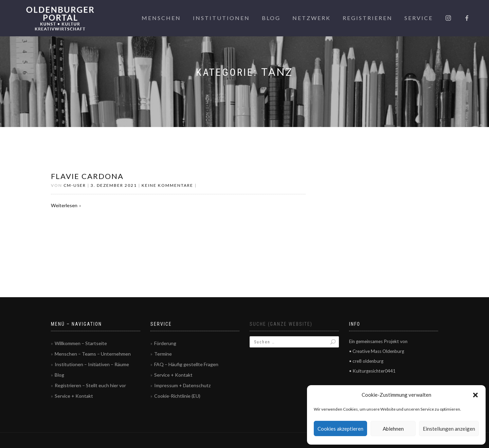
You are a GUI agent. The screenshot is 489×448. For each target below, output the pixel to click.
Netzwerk (312, 18)
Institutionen (221, 18)
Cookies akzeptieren (340, 429)
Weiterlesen (64, 205)
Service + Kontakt (74, 396)
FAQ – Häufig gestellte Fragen (186, 364)
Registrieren (368, 18)
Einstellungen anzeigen (449, 429)
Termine (163, 354)
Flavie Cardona (87, 176)
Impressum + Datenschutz (182, 385)
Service (419, 18)
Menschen (161, 18)
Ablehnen (393, 429)
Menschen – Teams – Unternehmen (93, 354)
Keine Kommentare (167, 185)
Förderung (165, 343)
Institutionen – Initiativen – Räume (92, 364)
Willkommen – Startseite (81, 343)
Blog (271, 18)
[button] (475, 395)
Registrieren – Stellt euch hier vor (90, 385)
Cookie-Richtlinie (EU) (177, 396)
